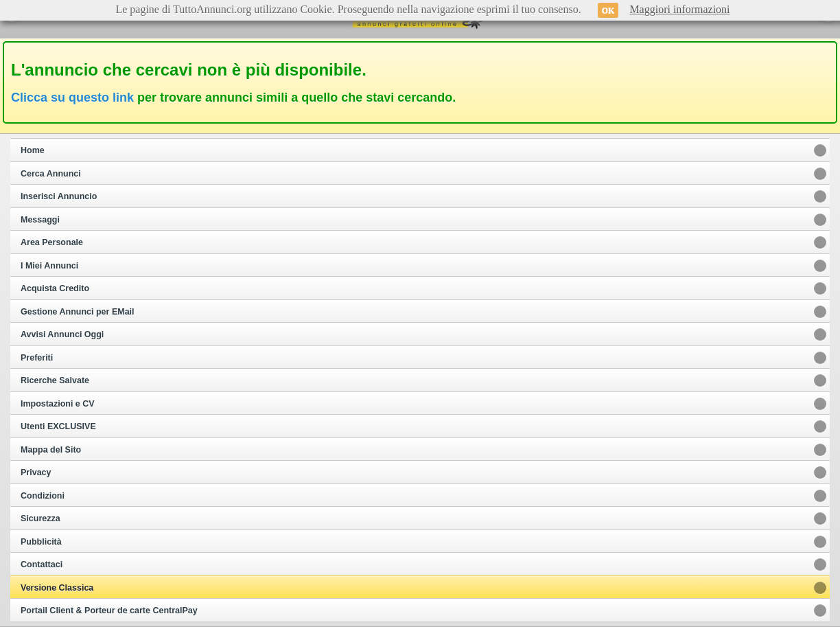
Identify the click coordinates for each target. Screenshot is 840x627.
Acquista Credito (55, 288)
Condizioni (43, 496)
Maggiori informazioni (679, 9)
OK (608, 10)
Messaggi (40, 220)
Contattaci (42, 565)
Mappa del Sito (51, 450)
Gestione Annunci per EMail (78, 312)
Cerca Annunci (51, 174)
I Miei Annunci (49, 266)
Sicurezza (40, 518)
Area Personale (52, 242)
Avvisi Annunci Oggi (62, 334)
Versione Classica (57, 588)
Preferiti (37, 358)
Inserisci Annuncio (59, 196)
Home (33, 150)
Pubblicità (41, 542)
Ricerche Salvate (55, 380)
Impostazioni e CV (58, 404)
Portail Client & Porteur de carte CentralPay (109, 611)
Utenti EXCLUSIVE (58, 426)
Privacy (36, 472)
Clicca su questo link (72, 98)
